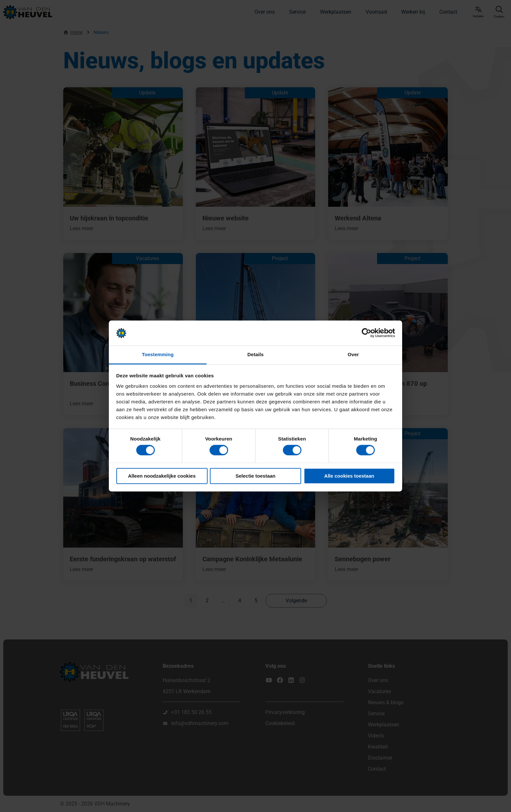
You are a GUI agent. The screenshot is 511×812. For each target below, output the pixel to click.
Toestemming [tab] (158, 354)
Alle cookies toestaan (349, 476)
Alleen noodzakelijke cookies (162, 476)
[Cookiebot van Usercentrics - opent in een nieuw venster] (366, 333)
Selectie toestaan (256, 476)
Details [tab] (255, 354)
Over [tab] (353, 354)
